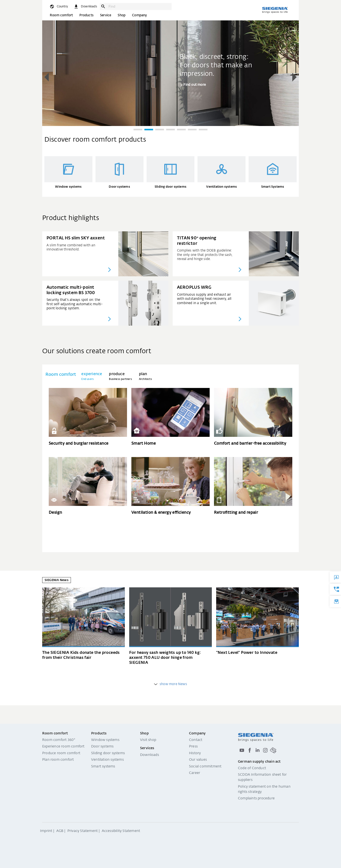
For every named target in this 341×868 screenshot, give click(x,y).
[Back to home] (275, 10)
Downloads (150, 755)
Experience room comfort (63, 747)
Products (86, 15)
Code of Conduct (252, 768)
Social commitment (205, 767)
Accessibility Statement (121, 831)
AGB (60, 831)
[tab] (92, 376)
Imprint (46, 831)
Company (139, 15)
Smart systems (103, 767)
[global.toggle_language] (59, 7)
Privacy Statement (83, 831)
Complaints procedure (256, 798)
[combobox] (139, 7)
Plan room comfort (58, 760)
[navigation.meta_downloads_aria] (85, 7)
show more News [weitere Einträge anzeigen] (170, 684)
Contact (196, 740)
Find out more (195, 85)
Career (195, 773)
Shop (122, 15)
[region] (170, 78)
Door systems (102, 747)
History (195, 753)
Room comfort (61, 15)
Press (193, 747)
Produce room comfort (61, 753)
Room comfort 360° (59, 740)
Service (106, 15)
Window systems (105, 740)
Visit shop (148, 740)
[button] (47, 77)
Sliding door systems (108, 753)
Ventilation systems (107, 760)
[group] (170, 73)
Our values (198, 760)
